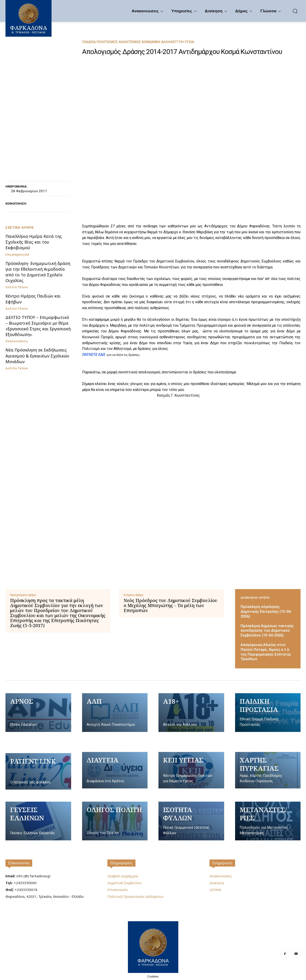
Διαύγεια (217, 883)
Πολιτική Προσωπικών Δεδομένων (135, 896)
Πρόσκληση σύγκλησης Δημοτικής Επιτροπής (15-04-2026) (266, 612)
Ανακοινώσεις (17, 341)
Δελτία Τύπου (17, 287)
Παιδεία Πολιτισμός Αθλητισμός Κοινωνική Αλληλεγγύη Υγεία (138, 42)
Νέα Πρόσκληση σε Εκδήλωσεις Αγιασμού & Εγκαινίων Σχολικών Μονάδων (37, 356)
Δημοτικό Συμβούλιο (124, 883)
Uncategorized (17, 255)
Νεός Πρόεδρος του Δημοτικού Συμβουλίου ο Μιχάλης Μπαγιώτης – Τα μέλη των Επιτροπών (170, 605)
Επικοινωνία (19, 863)
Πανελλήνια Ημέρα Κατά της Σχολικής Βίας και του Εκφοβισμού (34, 242)
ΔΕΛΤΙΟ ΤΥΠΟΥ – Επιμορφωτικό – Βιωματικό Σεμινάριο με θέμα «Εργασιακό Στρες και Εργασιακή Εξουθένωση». (38, 326)
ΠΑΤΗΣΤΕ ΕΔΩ (94, 354)
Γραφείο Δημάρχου (123, 876)
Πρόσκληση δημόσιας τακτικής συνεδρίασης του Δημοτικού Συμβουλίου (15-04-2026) (267, 631)
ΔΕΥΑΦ (215, 890)
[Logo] (153, 947)
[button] (295, 11)
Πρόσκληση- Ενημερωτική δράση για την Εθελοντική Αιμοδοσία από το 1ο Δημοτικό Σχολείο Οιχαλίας (38, 272)
